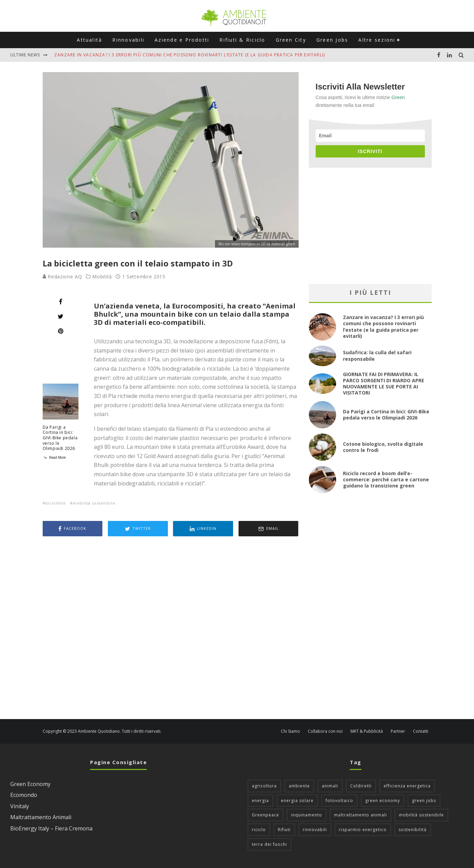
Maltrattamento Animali (41, 817)
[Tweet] (61, 316)
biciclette (56, 503)
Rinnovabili (128, 40)
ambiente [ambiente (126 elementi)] (299, 786)
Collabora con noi (325, 731)
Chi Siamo (290, 731)
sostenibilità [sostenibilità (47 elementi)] (413, 830)
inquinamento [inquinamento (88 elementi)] (307, 815)
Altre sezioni (377, 40)
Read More (54, 457)
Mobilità (102, 277)
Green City (291, 40)
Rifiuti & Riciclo (242, 40)
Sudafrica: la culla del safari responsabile (377, 355)
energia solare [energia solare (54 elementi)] (297, 801)
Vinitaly (20, 806)
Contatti (421, 731)
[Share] (61, 302)
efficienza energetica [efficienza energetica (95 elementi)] (407, 786)
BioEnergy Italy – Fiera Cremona (51, 828)
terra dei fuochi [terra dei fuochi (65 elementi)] (269, 844)
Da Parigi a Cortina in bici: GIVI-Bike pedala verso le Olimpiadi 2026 (60, 438)
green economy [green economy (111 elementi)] (383, 801)
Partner (398, 731)
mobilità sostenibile (94, 503)
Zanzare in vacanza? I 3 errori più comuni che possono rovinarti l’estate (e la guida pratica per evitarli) (190, 55)
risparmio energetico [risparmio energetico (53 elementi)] (363, 830)
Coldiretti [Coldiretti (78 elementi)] (361, 786)
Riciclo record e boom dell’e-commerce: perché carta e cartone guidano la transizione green (386, 479)
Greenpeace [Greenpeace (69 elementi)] (265, 815)
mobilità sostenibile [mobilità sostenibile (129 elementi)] (421, 815)
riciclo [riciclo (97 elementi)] (259, 830)
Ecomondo (24, 795)
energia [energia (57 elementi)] (260, 801)
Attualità (89, 40)
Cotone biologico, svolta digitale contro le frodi (383, 447)
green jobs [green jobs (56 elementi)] (424, 801)
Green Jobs (332, 40)
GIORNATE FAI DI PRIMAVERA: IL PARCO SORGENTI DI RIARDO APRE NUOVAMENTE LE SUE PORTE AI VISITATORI (384, 384)
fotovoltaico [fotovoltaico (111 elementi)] (339, 801)
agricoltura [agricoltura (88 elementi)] (264, 786)
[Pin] (61, 331)
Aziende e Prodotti (182, 40)
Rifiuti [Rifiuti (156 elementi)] (284, 830)
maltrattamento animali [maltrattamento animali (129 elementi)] (361, 815)
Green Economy (30, 784)
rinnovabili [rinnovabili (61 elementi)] (315, 830)
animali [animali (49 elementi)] (330, 786)
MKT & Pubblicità (367, 731)
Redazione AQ (62, 277)
